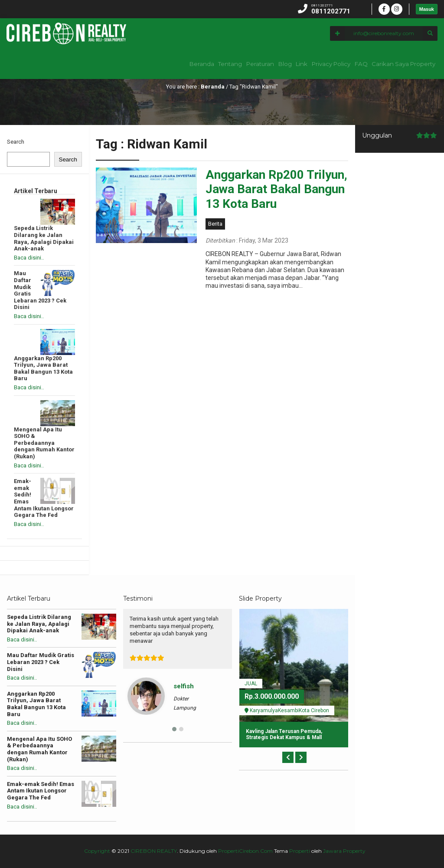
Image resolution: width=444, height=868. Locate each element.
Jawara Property (344, 851)
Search (16, 142)
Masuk (427, 9)
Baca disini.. (29, 258)
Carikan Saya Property (403, 64)
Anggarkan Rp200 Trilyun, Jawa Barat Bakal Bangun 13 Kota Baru (276, 189)
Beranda (162, 64)
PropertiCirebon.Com (245, 851)
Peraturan (231, 64)
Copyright (97, 851)
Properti (300, 851)
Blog (262, 64)
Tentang (195, 64)
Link (285, 64)
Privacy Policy (320, 64)
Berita (215, 224)
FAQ (356, 64)
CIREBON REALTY (154, 851)
